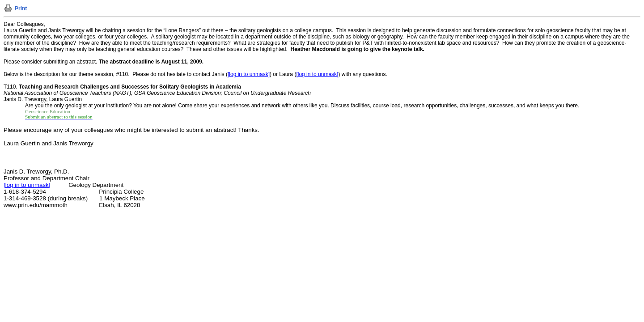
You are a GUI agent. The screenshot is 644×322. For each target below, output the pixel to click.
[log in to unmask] (249, 74)
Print (21, 8)
